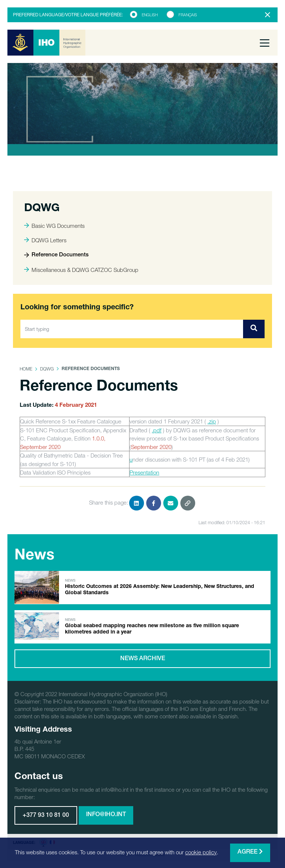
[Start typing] (132, 329)
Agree (250, 852)
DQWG (47, 369)
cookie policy (201, 852)
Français (188, 15)
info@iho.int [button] (106, 815)
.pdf (157, 430)
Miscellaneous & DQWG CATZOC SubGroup (81, 270)
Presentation (144, 472)
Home (26, 369)
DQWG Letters (45, 240)
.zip (212, 421)
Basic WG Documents (54, 226)
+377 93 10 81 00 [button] (46, 816)
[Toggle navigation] (265, 43)
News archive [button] (143, 659)
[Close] (268, 15)
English (150, 15)
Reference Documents (56, 255)
